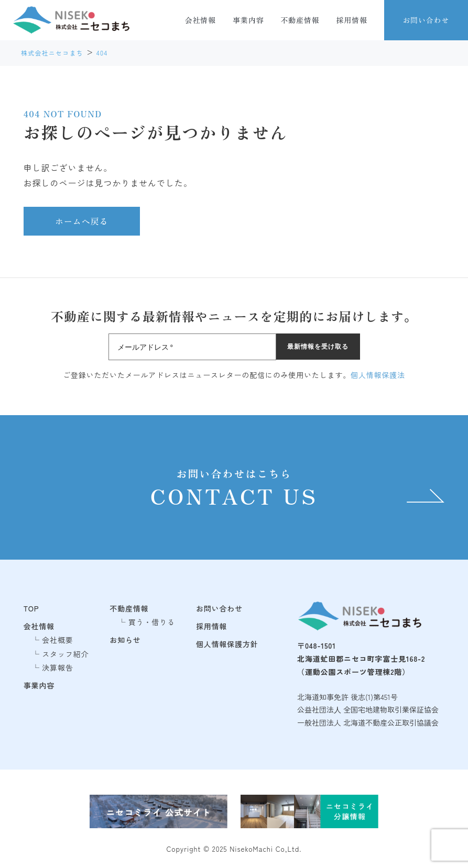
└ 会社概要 (53, 640)
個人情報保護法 (378, 375)
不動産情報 (300, 20)
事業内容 (248, 20)
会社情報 (200, 20)
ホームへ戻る (82, 221)
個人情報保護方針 (227, 644)
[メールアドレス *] (192, 347)
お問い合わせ (426, 20)
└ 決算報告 (53, 667)
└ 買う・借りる (146, 622)
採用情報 (352, 20)
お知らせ (125, 640)
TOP (31, 608)
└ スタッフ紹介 (61, 654)
